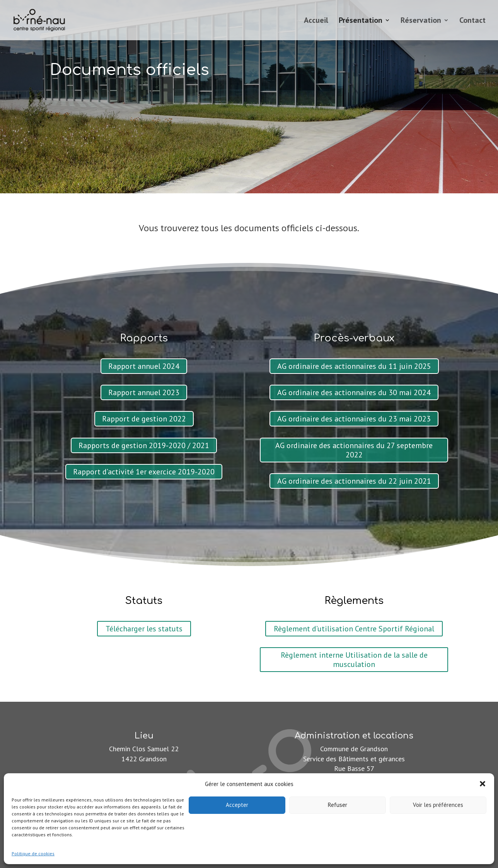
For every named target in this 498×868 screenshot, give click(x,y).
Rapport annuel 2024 (144, 366)
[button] (483, 784)
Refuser (338, 805)
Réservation (421, 21)
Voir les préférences (438, 805)
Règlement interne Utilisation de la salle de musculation (354, 660)
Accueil (316, 21)
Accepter (237, 805)
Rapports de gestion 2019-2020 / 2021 (144, 445)
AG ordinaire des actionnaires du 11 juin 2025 (354, 366)
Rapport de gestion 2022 (144, 419)
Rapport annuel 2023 (144, 392)
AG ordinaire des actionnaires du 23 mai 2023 (354, 419)
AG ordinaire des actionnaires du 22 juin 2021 (354, 481)
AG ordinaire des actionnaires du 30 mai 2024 (354, 392)
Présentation (361, 21)
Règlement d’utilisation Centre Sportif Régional (354, 629)
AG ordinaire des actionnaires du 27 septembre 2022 (354, 450)
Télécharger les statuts (144, 629)
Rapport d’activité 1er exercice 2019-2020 (144, 472)
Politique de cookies (33, 854)
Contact (472, 21)
